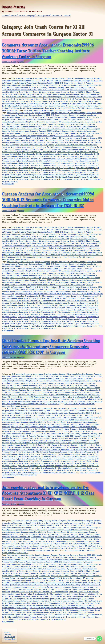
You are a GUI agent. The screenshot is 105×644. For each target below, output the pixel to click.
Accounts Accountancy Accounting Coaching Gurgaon (28, 113)
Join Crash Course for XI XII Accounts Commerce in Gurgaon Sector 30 (50, 296)
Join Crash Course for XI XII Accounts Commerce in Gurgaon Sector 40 (61, 246)
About (7, 632)
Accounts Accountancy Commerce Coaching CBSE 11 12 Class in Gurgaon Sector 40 (62, 88)
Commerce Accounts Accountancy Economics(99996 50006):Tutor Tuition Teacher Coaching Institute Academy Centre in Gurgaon (48, 51)
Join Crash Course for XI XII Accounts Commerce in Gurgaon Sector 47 (66, 163)
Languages (31, 16)
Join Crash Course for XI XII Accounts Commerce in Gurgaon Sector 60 (37, 619)
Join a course (10, 637)
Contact (67, 16)
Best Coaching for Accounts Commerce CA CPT (61, 243)
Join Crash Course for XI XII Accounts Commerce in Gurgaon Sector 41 (66, 156)
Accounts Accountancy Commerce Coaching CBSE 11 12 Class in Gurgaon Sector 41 (35, 127)
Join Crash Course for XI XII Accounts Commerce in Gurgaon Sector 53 (52, 111)
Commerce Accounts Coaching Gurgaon (60, 292)
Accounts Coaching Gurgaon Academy (50, 94)
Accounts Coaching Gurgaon (22, 94)
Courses (22, 16)
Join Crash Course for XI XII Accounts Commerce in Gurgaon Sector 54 (66, 319)
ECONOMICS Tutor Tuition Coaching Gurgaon (24, 97)
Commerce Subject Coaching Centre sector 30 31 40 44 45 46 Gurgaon (43, 294)
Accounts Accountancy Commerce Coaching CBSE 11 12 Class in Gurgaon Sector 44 (36, 90)
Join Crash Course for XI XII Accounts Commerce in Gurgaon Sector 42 (39, 101)
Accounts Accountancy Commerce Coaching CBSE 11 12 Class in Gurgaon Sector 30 (43, 115)
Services (14, 16)
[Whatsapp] (99, 639)
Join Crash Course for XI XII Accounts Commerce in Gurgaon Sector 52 (31, 257)
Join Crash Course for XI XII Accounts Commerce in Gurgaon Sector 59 (66, 326)
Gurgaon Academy (13, 7)
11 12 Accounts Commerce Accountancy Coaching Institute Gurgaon (39, 78)
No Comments (8, 184)
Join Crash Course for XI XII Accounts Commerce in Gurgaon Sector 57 (47, 324)
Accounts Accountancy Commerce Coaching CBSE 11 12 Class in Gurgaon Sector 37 (51, 120)
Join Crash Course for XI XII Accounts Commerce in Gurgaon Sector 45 (47, 161)
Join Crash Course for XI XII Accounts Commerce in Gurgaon (68, 97)
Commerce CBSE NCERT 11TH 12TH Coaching (38, 145)
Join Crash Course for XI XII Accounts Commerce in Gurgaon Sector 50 (34, 606)
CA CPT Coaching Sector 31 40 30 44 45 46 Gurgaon (65, 143)
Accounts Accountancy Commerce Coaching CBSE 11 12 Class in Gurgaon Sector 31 (52, 83)
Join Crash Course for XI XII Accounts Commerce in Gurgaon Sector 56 (47, 175)
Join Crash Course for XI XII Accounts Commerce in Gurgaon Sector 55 (34, 612)
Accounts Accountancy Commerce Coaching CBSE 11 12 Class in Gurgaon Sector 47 (52, 136)
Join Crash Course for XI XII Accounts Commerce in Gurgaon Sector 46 (58, 104)
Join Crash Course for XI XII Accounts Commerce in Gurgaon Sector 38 (39, 592)
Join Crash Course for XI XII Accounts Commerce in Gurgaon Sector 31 (68, 149)
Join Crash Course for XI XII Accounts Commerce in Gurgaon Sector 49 (66, 312)
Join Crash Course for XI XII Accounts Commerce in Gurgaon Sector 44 (40, 250)
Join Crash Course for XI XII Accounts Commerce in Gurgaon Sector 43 (34, 599)
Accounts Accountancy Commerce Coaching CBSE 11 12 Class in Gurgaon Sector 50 (62, 140)
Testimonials (57, 16)
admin (22, 62)
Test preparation (44, 16)
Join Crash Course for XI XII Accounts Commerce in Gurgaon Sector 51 (34, 108)
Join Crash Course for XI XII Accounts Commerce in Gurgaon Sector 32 (65, 298)
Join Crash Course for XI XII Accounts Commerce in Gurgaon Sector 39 (47, 154)
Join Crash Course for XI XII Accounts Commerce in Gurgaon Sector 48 (58, 253)
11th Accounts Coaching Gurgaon (80, 78)
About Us (6, 16)
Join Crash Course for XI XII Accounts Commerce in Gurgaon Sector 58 (66, 177)
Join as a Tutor (10, 639)
